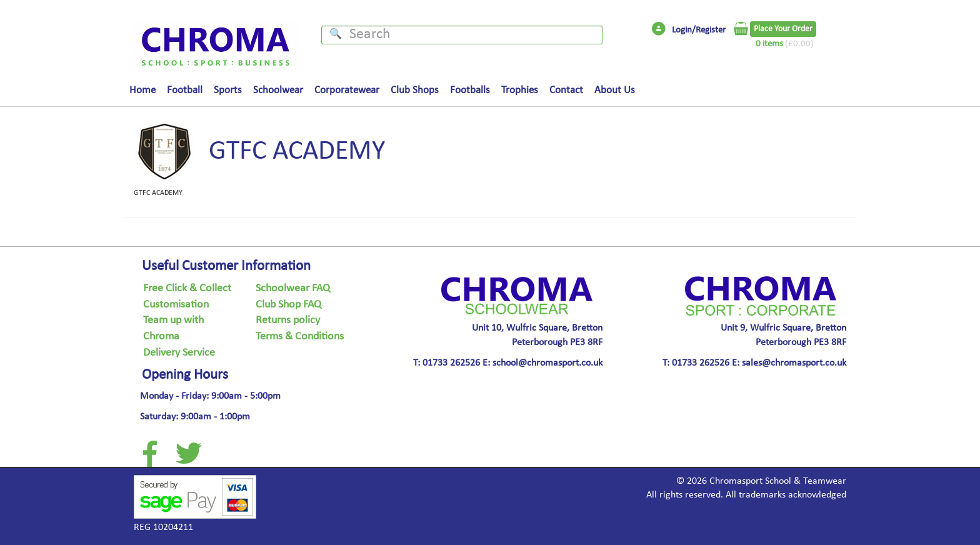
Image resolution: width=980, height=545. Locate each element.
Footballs (470, 91)
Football (185, 91)
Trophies (520, 91)
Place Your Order (783, 29)
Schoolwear (278, 91)
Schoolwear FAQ (293, 289)
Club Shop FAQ (288, 305)
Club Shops (415, 91)
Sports (228, 91)
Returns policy (288, 321)
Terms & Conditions (300, 337)
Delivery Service (179, 353)
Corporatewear (347, 91)
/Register (709, 31)
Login (682, 31)
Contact (566, 91)
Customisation (176, 305)
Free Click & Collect (187, 289)
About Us (615, 91)
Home (142, 91)
